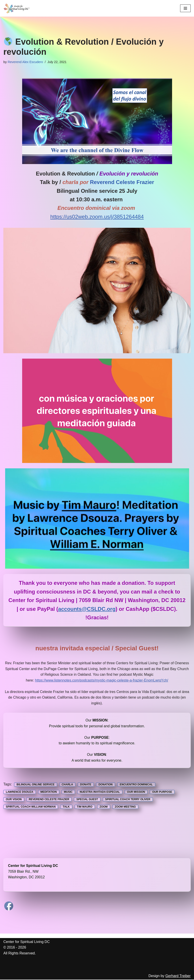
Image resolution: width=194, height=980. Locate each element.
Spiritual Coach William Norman (31, 807)
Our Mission (136, 792)
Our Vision (14, 800)
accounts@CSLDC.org (87, 609)
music (68, 792)
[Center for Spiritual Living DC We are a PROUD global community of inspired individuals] (17, 8)
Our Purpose (162, 792)
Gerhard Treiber (178, 976)
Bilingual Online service (36, 785)
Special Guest (87, 800)
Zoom (104, 807)
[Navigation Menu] (185, 8)
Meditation (49, 792)
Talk (66, 807)
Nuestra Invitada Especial (100, 792)
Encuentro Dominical (136, 785)
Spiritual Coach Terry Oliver (128, 800)
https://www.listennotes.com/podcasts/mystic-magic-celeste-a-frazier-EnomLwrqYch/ (102, 680)
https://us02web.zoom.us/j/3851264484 (97, 217)
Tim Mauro (85, 807)
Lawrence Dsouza (20, 792)
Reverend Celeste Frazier (49, 800)
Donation (106, 785)
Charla (67, 785)
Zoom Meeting (125, 807)
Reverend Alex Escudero (25, 62)
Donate (86, 785)
